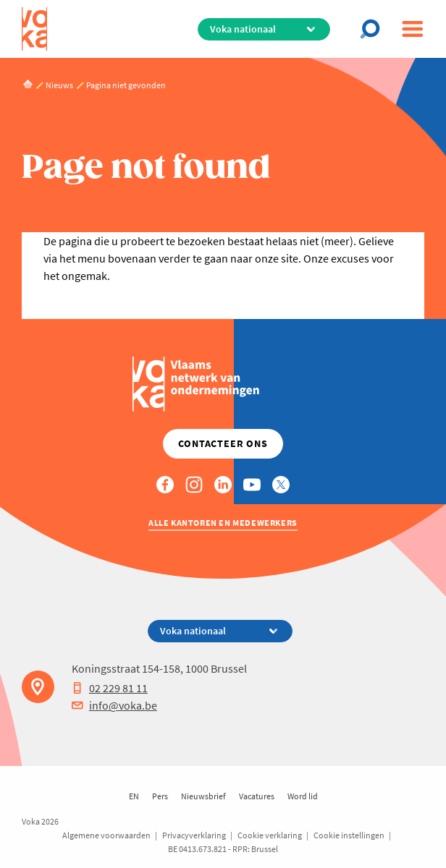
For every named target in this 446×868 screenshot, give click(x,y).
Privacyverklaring (194, 835)
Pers (160, 796)
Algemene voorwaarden (106, 835)
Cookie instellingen (349, 835)
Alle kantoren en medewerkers (223, 523)
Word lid (303, 796)
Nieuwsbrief (203, 796)
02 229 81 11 (110, 688)
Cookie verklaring (270, 835)
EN (134, 796)
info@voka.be (114, 705)
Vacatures (257, 796)
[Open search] (374, 29)
